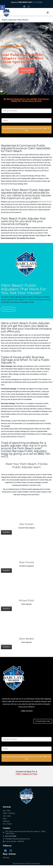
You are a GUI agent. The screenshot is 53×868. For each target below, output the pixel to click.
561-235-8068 (37, 2)
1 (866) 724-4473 (27, 711)
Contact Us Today (8, 309)
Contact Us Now (26, 70)
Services (7, 807)
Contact (7, 828)
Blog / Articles (9, 854)
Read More (6, 532)
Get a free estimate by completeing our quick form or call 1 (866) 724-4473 (26, 129)
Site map (6, 858)
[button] (3, 7)
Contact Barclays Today (43, 721)
